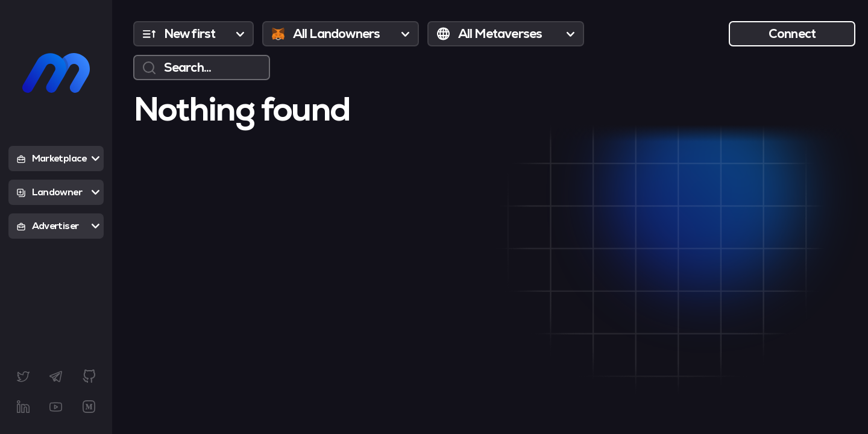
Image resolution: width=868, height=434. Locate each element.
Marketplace (58, 159)
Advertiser (58, 226)
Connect (792, 33)
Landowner (58, 192)
